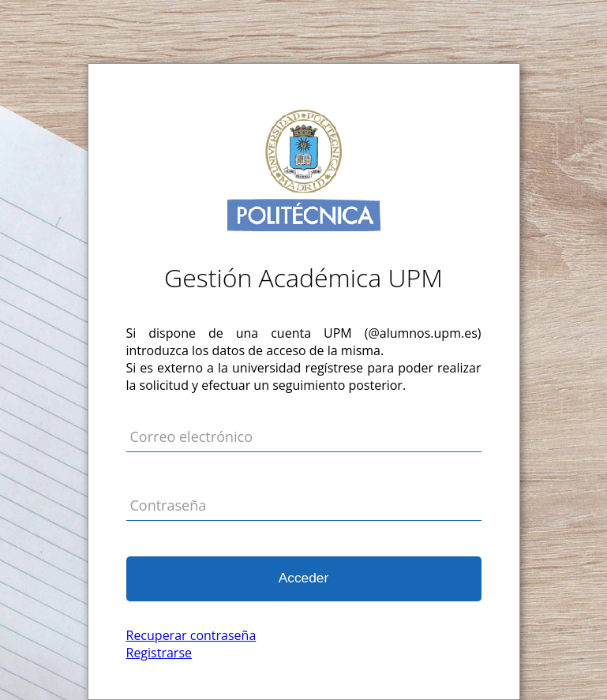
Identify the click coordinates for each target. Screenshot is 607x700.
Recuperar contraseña (191, 635)
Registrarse (159, 653)
